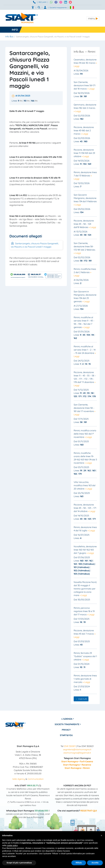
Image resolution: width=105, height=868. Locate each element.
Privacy (67, 730)
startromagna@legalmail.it (77, 753)
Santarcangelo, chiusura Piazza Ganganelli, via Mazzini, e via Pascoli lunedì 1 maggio (35, 245)
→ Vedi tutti (81, 699)
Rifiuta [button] (79, 863)
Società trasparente (58, 8)
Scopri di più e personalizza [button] (19, 863)
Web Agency (19, 779)
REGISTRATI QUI (89, 811)
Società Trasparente (67, 724)
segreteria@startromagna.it (77, 749)
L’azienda (67, 719)
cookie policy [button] (12, 845)
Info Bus (9, 36)
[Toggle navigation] (93, 18)
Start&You (67, 735)
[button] (101, 835)
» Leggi (91, 89)
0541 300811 (70, 746)
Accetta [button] (95, 863)
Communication (36, 779)
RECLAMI (43, 2)
